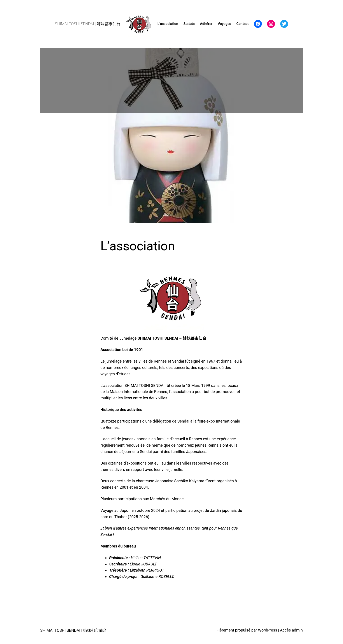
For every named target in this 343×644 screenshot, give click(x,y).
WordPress (267, 630)
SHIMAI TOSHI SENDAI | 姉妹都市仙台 (88, 24)
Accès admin (291, 630)
